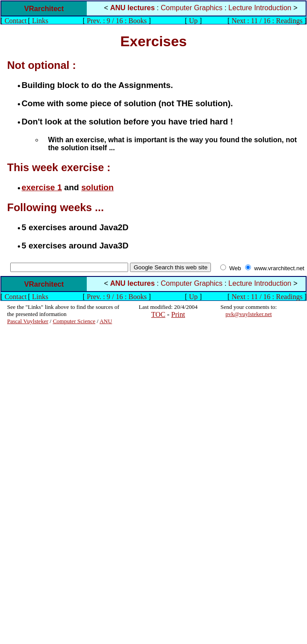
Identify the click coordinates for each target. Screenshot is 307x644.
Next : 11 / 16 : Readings (267, 21)
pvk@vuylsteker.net (249, 314)
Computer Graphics (192, 8)
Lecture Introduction (260, 8)
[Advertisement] (34, 458)
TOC (158, 314)
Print (178, 314)
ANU (106, 321)
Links (40, 21)
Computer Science (74, 321)
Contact (16, 21)
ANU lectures (132, 8)
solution (98, 187)
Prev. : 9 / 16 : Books (117, 21)
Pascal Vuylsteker (28, 321)
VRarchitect (44, 9)
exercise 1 (42, 187)
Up (194, 21)
